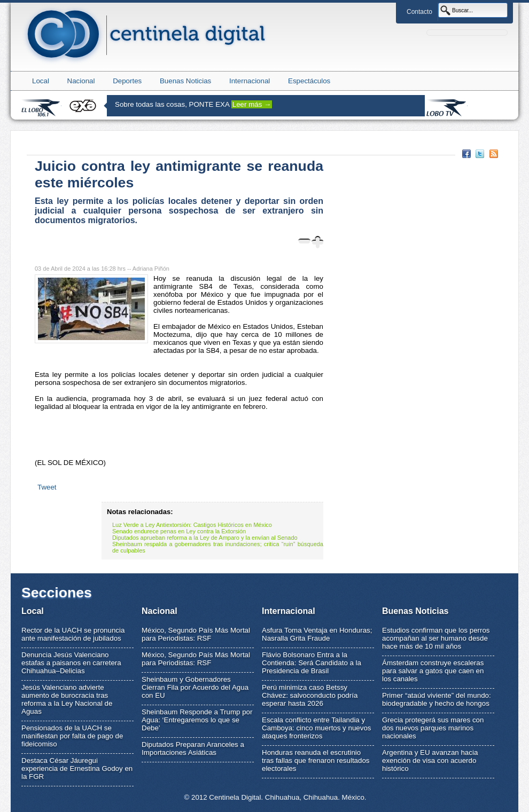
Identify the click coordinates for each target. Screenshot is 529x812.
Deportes (127, 81)
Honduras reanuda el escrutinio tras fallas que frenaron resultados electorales (316, 760)
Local (41, 81)
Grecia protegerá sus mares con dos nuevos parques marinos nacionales (433, 728)
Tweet (47, 487)
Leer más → (252, 104)
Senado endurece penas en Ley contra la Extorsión (179, 531)
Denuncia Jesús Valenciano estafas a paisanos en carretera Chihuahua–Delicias (71, 663)
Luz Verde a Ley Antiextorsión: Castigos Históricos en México (192, 525)
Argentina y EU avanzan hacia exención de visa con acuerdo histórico (430, 760)
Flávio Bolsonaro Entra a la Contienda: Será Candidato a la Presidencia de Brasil (312, 663)
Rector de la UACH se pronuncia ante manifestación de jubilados (73, 634)
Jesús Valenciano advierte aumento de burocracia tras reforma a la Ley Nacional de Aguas (67, 699)
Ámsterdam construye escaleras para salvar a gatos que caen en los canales (433, 671)
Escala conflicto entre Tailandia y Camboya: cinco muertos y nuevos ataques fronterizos (316, 728)
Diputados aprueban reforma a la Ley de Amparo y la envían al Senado (205, 538)
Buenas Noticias (185, 81)
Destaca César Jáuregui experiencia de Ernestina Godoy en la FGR (77, 768)
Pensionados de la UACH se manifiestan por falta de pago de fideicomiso (72, 736)
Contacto (419, 12)
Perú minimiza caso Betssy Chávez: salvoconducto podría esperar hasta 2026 (310, 695)
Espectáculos (309, 81)
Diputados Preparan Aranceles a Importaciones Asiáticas (193, 748)
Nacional (81, 81)
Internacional (250, 81)
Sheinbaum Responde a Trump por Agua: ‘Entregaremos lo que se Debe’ (197, 720)
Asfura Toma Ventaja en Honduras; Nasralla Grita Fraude (317, 634)
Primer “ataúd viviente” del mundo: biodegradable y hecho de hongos (437, 699)
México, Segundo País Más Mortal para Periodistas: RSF (196, 634)
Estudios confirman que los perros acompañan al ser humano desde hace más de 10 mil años (436, 638)
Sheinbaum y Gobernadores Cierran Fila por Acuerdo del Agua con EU (195, 687)
